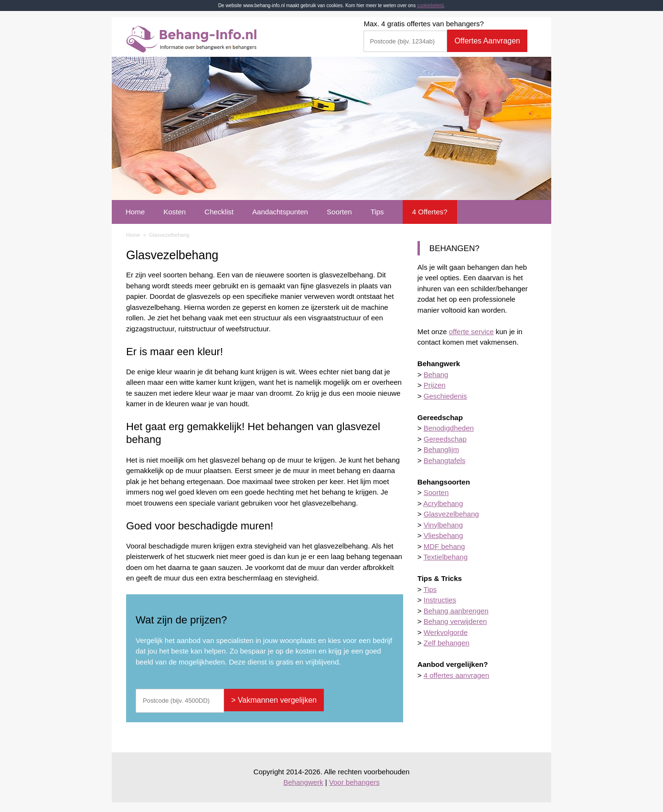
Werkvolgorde (446, 632)
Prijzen (435, 385)
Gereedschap (445, 439)
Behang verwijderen (455, 621)
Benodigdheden (449, 428)
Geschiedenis (445, 396)
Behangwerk (303, 782)
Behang (436, 374)
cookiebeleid (430, 5)
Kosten (175, 212)
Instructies (440, 600)
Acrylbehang (443, 503)
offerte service (471, 332)
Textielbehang (445, 557)
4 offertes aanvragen (456, 675)
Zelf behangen (447, 643)
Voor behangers (354, 782)
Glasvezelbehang (451, 514)
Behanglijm (441, 449)
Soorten (339, 212)
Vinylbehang (443, 525)
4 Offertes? (430, 212)
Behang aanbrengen (456, 611)
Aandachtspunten (280, 212)
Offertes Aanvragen (487, 41)
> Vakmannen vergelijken (274, 700)
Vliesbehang (444, 535)
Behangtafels (445, 460)
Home (135, 212)
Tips (377, 212)
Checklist (219, 212)
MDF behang (444, 546)
